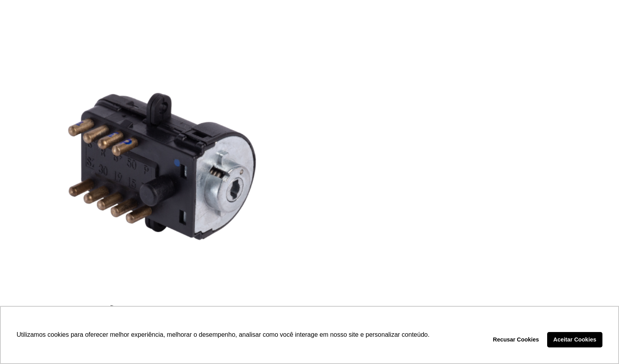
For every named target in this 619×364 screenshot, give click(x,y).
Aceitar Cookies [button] (575, 340)
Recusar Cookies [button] (516, 340)
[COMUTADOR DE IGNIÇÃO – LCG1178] (162, 165)
